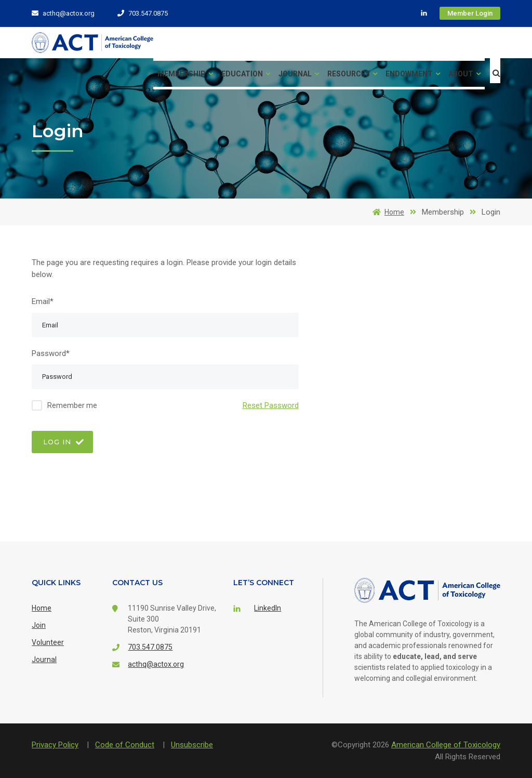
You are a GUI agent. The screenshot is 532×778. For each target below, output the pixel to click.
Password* (51, 353)
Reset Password (271, 405)
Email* (43, 301)
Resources (352, 74)
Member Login (470, 13)
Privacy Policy (55, 745)
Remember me (72, 405)
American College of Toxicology (446, 745)
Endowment (413, 74)
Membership (185, 74)
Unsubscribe (192, 745)
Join (39, 625)
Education (246, 74)
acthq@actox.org (63, 13)
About (464, 74)
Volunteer (48, 642)
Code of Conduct (125, 745)
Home (387, 212)
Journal (299, 74)
